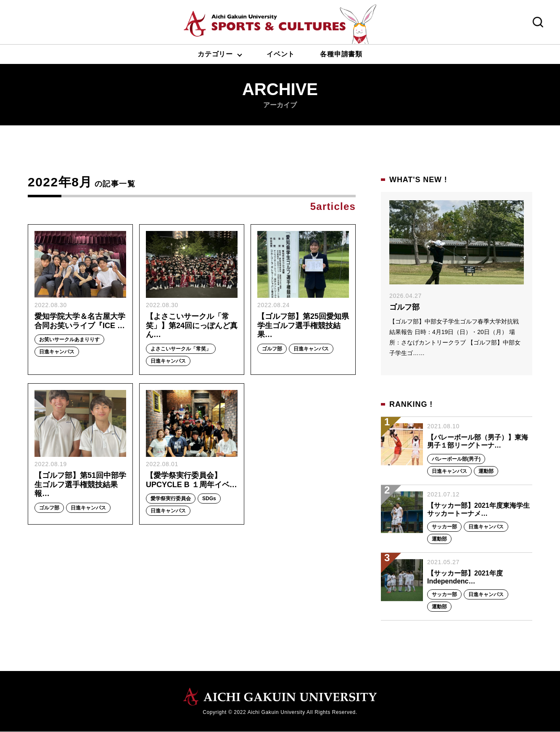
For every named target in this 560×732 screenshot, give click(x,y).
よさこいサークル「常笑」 (181, 349)
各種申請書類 (341, 54)
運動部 (486, 471)
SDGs (209, 499)
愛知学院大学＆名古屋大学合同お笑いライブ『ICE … (80, 321)
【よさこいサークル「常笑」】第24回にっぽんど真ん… (188, 326)
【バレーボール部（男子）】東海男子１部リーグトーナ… (478, 442)
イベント (281, 54)
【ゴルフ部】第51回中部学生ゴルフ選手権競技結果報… (80, 485)
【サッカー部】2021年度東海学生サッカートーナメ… (478, 509)
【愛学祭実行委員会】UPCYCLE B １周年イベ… (192, 481)
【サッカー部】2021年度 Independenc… (465, 577)
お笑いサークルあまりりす (69, 340)
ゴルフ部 (272, 349)
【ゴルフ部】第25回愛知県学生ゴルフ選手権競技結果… (303, 326)
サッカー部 (444, 527)
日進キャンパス (57, 353)
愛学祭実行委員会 (171, 499)
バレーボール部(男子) (456, 459)
